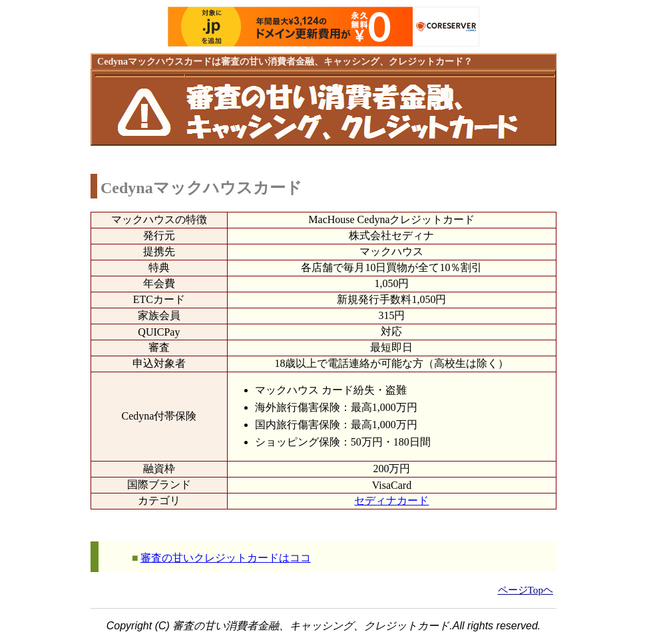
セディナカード (391, 500)
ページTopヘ (526, 590)
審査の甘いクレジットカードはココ (226, 558)
